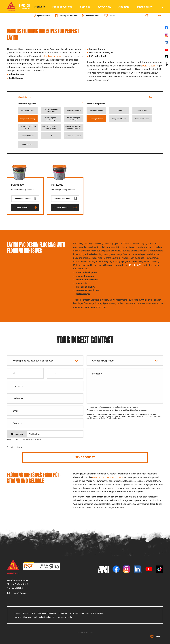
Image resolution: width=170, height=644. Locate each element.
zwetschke (90, 633)
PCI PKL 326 (57, 185)
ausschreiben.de (65, 617)
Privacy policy (29, 613)
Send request (85, 457)
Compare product (25, 207)
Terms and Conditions (47, 613)
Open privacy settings (79, 613)
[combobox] (160, 6)
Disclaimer (63, 613)
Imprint (17, 613)
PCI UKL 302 (149, 66)
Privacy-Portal (97, 613)
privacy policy (132, 407)
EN (161, 16)
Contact (156, 636)
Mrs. (55, 373)
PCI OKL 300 (17, 185)
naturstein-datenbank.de (45, 617)
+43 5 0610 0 (20, 593)
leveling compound (53, 56)
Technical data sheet (25, 199)
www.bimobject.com (23, 617)
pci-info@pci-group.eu (137, 410)
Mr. (14, 373)
